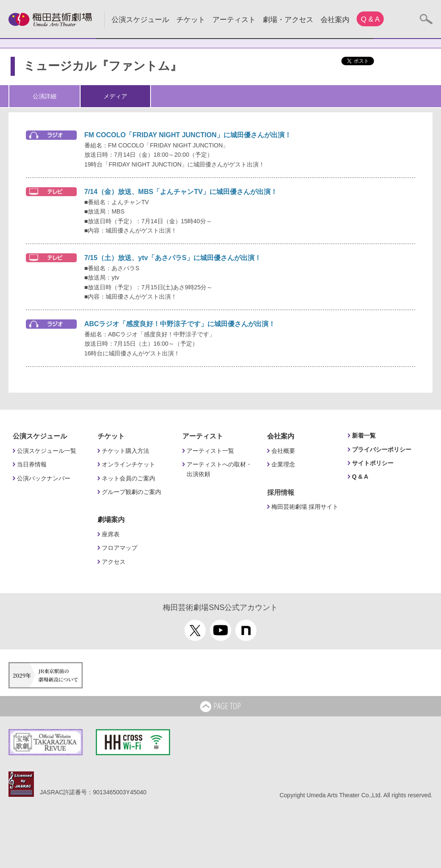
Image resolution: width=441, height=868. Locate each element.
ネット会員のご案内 (128, 478)
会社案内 (335, 20)
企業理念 (283, 464)
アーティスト (234, 20)
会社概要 (283, 451)
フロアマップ (120, 548)
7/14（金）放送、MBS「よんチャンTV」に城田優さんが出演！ (181, 192)
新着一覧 (364, 435)
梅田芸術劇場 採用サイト (305, 507)
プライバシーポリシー (382, 449)
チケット (191, 20)
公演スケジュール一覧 (47, 451)
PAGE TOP (220, 707)
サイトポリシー (373, 463)
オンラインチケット (128, 464)
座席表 (111, 534)
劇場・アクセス (288, 20)
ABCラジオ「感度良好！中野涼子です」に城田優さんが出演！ (180, 324)
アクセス (114, 562)
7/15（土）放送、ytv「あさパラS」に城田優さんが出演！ (173, 258)
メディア (115, 96)
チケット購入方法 (126, 451)
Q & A (370, 19)
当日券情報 (32, 464)
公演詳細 (45, 96)
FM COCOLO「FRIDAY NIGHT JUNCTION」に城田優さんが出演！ (188, 135)
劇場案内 (111, 520)
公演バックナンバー (44, 478)
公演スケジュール (140, 20)
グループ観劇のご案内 (131, 492)
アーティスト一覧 (210, 451)
